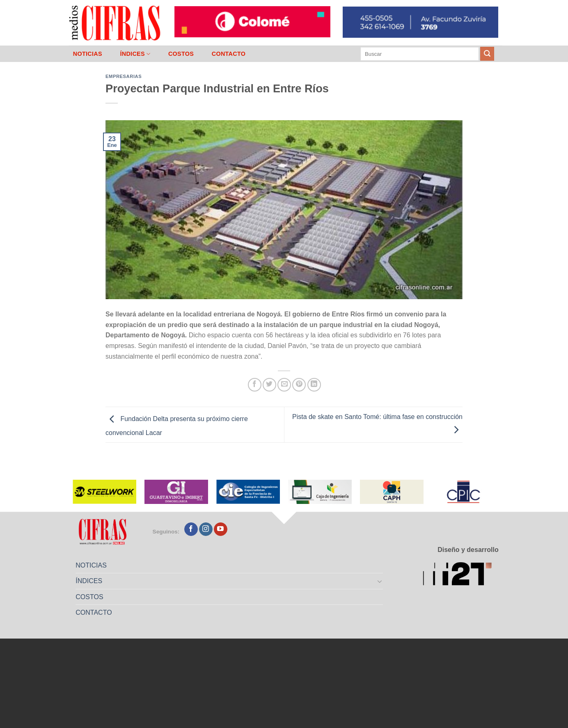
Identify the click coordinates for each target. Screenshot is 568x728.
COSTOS (181, 54)
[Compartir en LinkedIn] (314, 385)
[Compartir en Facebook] (255, 385)
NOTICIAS (88, 54)
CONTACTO (229, 54)
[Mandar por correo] (284, 385)
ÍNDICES (135, 54)
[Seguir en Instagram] (206, 529)
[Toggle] (380, 581)
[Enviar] (487, 54)
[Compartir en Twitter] (269, 385)
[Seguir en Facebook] (191, 529)
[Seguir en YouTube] (221, 529)
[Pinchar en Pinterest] (299, 385)
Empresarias (124, 76)
